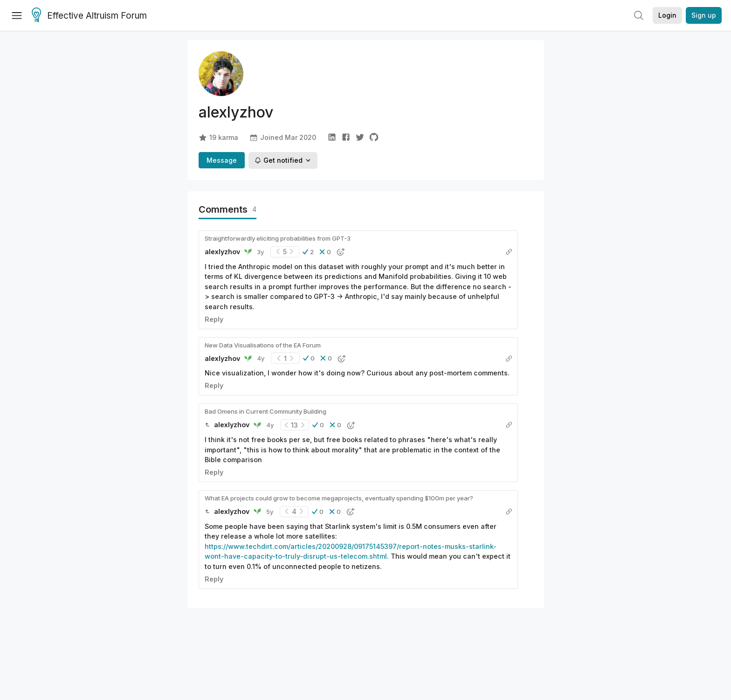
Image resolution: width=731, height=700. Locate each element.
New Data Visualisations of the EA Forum (263, 345)
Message (222, 160)
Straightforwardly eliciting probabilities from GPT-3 (278, 238)
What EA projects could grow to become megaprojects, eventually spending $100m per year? (339, 498)
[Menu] (17, 15)
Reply (214, 319)
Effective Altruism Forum (89, 16)
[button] (308, 252)
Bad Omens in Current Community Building (266, 411)
